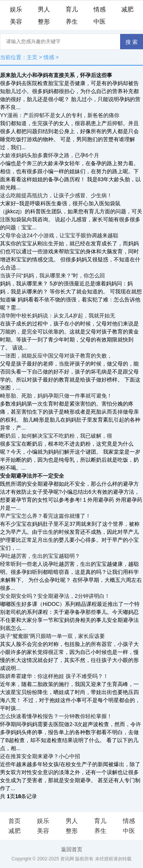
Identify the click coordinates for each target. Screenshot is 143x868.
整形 (44, 22)
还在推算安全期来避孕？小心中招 (40, 756)
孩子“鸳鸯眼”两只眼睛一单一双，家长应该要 (52, 636)
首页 (14, 821)
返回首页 (72, 849)
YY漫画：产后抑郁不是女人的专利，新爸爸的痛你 (60, 115)
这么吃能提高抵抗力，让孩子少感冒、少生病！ (56, 195)
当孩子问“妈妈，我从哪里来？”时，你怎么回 (52, 275)
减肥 (127, 9)
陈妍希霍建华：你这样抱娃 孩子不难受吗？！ (54, 676)
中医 (100, 22)
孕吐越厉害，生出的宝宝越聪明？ (40, 556)
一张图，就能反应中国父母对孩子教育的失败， (56, 356)
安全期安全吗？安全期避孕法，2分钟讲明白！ (55, 596)
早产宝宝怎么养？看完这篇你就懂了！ (45, 516)
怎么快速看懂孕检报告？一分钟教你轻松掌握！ (56, 716)
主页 (32, 57)
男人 (44, 9)
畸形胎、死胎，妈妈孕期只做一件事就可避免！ (56, 396)
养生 (72, 22)
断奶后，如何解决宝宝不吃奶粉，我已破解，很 (56, 436)
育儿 (72, 9)
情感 (100, 9)
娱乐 (16, 9)
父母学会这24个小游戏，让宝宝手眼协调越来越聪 (59, 235)
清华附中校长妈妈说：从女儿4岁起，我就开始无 (58, 316)
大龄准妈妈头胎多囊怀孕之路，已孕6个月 (50, 155)
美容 (16, 22)
